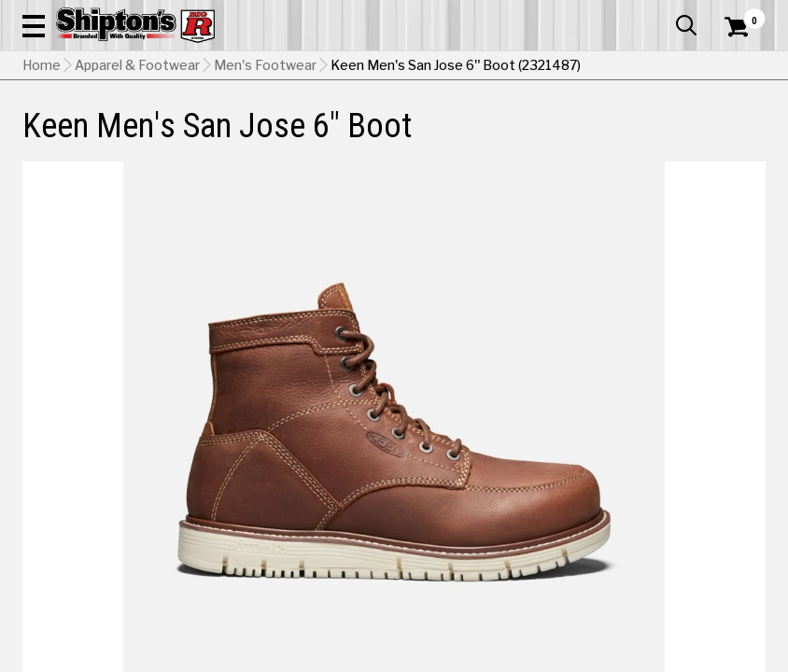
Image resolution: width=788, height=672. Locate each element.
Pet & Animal (603, 137)
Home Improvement (437, 137)
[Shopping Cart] (734, 51)
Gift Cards (579, 14)
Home (42, 182)
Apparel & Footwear (68, 137)
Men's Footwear (265, 182)
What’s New (661, 14)
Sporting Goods (678, 137)
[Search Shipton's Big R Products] (431, 67)
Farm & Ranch (278, 137)
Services (740, 14)
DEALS (745, 137)
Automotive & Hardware (180, 137)
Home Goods (350, 137)
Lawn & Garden (528, 137)
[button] (493, 67)
